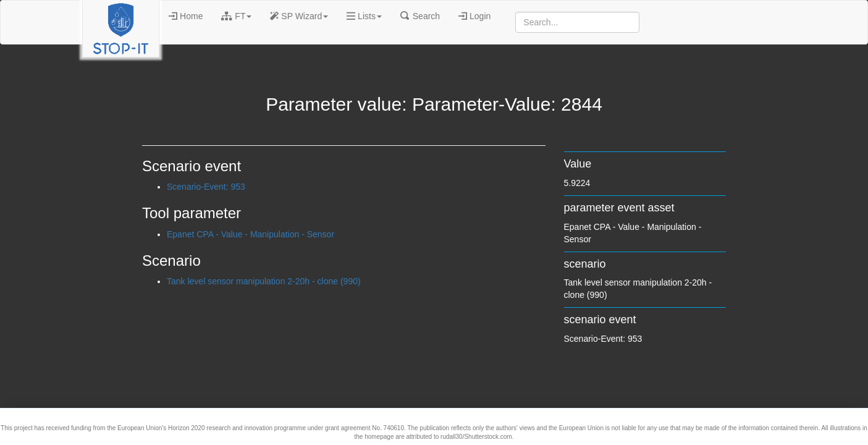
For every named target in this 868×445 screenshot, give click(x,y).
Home (186, 16)
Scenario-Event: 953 (206, 187)
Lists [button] (364, 16)
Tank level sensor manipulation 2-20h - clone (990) (264, 281)
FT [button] (236, 16)
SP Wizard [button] (299, 16)
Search (420, 16)
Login (474, 16)
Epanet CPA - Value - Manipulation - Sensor (251, 234)
